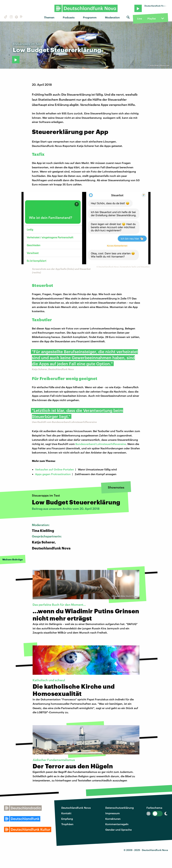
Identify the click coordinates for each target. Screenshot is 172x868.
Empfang (67, 819)
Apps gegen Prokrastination (53, 474)
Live (140, 19)
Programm (90, 17)
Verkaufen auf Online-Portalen (55, 469)
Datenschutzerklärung (120, 808)
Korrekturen (113, 819)
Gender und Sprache (119, 830)
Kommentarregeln (117, 824)
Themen (49, 17)
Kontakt (66, 813)
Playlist (152, 19)
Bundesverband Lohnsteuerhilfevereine (101, 444)
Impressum (113, 813)
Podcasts (69, 17)
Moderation (112, 17)
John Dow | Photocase (159, 66)
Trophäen (67, 824)
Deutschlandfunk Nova (76, 808)
